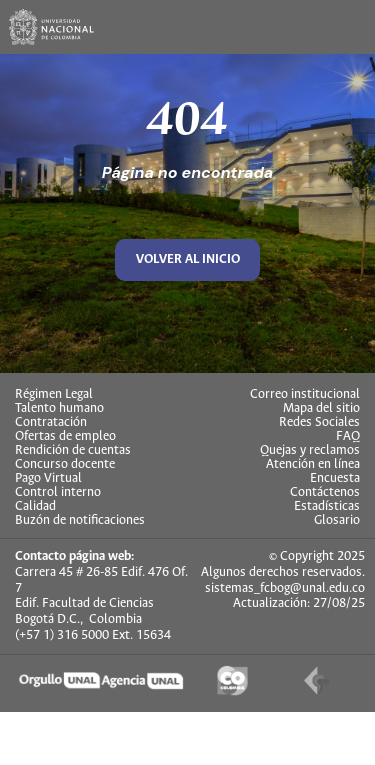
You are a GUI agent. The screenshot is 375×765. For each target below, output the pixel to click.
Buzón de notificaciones (80, 521)
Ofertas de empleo (65, 437)
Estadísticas (327, 507)
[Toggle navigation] (348, 27)
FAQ (348, 437)
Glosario (337, 521)
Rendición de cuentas (73, 451)
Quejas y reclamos (310, 451)
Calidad (35, 507)
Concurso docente (65, 465)
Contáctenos (325, 493)
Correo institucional (305, 395)
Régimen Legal (54, 395)
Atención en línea (313, 465)
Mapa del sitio (321, 409)
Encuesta (335, 479)
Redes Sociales (319, 423)
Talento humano (59, 409)
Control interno (58, 493)
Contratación (51, 423)
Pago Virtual (48, 479)
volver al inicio (188, 259)
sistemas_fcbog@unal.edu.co (285, 588)
